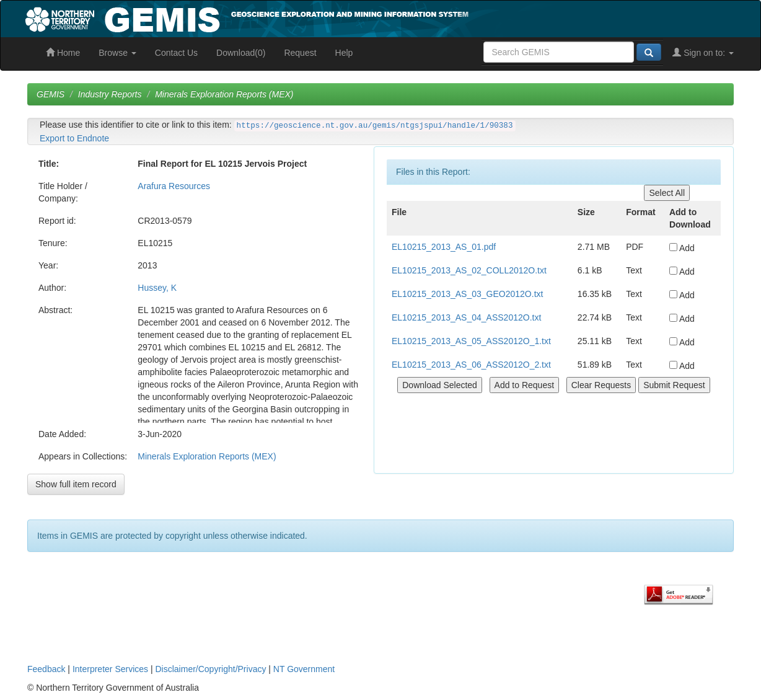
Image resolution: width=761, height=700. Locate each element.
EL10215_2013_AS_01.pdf (444, 247)
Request (300, 53)
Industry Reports (110, 94)
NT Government (304, 669)
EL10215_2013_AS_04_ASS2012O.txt (466, 317)
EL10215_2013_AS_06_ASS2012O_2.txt (471, 365)
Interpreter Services (110, 669)
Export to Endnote (74, 138)
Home (63, 53)
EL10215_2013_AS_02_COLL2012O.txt (469, 270)
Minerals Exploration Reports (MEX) (224, 94)
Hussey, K (157, 288)
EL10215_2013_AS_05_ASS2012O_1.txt (471, 341)
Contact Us (176, 53)
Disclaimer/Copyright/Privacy (211, 669)
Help (344, 53)
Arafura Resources (174, 186)
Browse (117, 53)
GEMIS (51, 94)
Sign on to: (703, 53)
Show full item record (76, 484)
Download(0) (241, 53)
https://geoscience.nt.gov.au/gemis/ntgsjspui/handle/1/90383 (375, 126)
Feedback (46, 669)
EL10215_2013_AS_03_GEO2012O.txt (467, 294)
